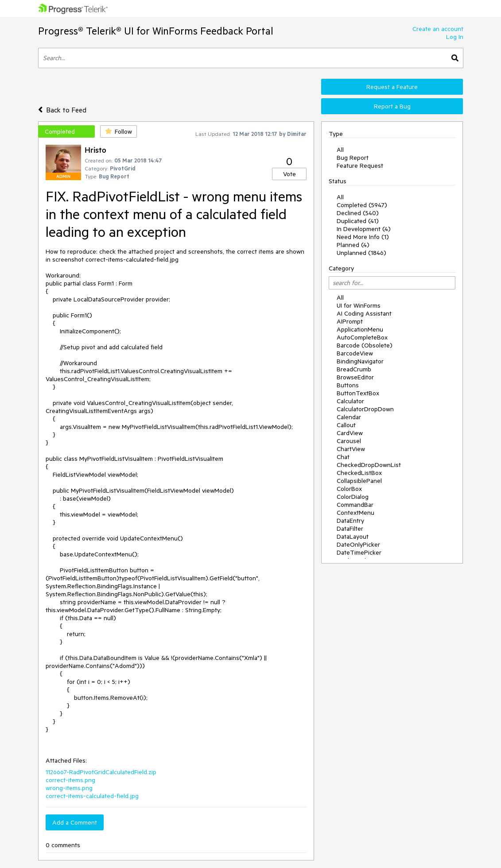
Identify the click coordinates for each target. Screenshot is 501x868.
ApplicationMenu (360, 329)
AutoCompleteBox (362, 337)
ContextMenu (355, 513)
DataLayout (353, 536)
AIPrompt (350, 321)
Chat (343, 457)
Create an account (438, 29)
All (340, 150)
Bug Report (353, 158)
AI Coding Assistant (364, 313)
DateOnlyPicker (358, 544)
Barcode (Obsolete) (365, 345)
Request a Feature (392, 87)
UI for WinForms (359, 305)
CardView (350, 433)
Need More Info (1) (363, 237)
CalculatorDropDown (365, 409)
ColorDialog (353, 497)
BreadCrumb (354, 369)
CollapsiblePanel (359, 481)
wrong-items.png (69, 788)
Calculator (350, 401)
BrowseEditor (355, 377)
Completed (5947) (362, 205)
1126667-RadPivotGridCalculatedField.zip (101, 772)
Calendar (349, 417)
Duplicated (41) (358, 221)
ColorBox (349, 489)
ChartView (351, 449)
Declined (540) (358, 213)
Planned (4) (353, 245)
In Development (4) (364, 229)
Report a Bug (392, 106)
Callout (346, 425)
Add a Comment (75, 822)
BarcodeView (355, 353)
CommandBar (355, 505)
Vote (289, 174)
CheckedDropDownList (369, 465)
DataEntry (350, 521)
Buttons (348, 385)
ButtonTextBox (358, 393)
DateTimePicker (359, 552)
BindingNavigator (360, 361)
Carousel (349, 441)
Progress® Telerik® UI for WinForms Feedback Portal (156, 31)
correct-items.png (70, 780)
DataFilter (350, 529)
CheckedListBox (359, 473)
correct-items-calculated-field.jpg (92, 796)
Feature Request (360, 166)
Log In (455, 37)
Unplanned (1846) (361, 253)
